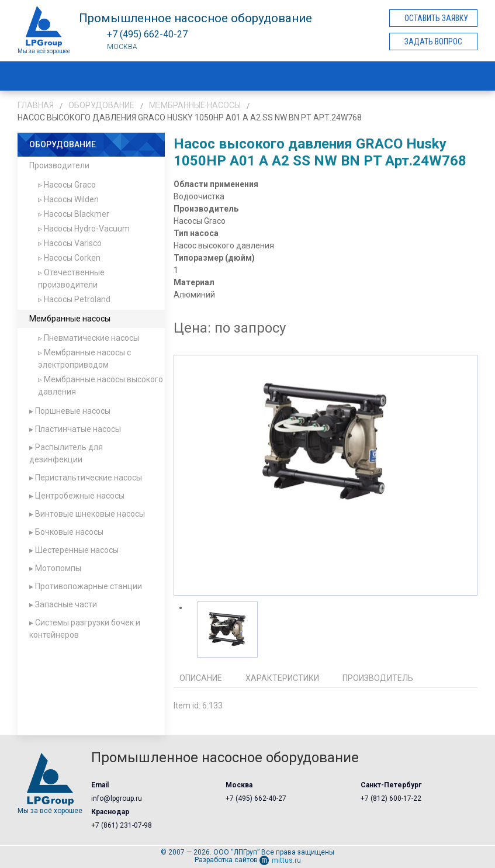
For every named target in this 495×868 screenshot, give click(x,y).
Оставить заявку (436, 18)
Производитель (378, 678)
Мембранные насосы (195, 105)
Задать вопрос (433, 42)
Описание (201, 678)
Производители (59, 165)
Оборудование (101, 105)
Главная (36, 105)
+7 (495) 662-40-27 (256, 798)
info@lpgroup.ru (117, 798)
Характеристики (282, 678)
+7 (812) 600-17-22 (391, 798)
